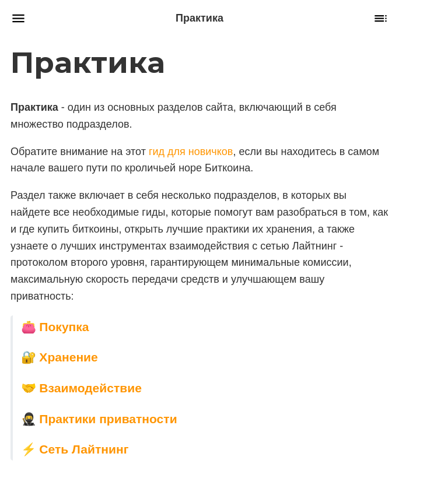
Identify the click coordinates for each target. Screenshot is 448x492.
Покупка (64, 326)
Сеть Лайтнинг (84, 449)
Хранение (68, 357)
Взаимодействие (90, 388)
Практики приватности (108, 418)
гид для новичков (191, 151)
